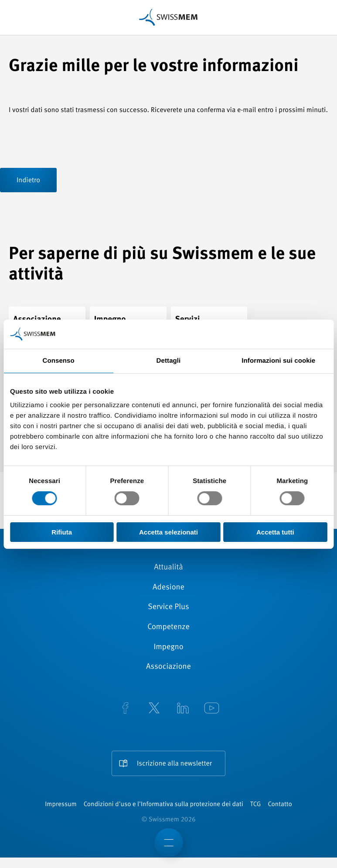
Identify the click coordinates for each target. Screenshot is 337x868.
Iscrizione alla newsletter (174, 764)
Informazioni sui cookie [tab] (278, 361)
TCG (256, 805)
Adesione (168, 588)
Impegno (168, 647)
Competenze (168, 627)
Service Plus (168, 607)
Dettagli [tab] (169, 361)
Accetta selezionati (168, 532)
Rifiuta (62, 532)
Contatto (280, 805)
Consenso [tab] (59, 361)
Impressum (61, 805)
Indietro (28, 180)
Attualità (168, 568)
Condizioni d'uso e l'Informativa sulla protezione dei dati (163, 805)
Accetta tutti (275, 532)
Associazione (168, 667)
